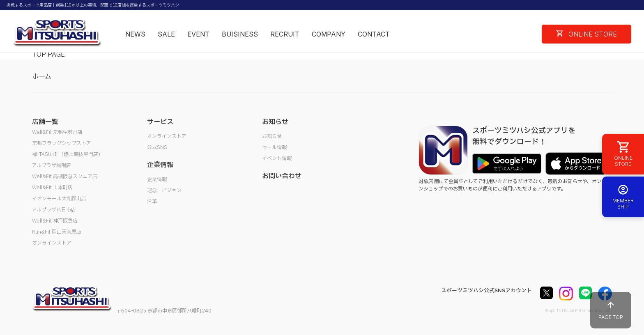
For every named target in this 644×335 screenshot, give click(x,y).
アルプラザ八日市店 (54, 210)
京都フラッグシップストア (62, 143)
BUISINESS (240, 34)
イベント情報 (277, 158)
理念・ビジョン (164, 190)
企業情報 (157, 179)
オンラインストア (52, 243)
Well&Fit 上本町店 (52, 188)
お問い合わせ (282, 176)
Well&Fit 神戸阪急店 (55, 221)
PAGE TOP (611, 310)
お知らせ (272, 136)
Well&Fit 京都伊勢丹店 (57, 132)
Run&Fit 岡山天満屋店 (57, 232)
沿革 (152, 202)
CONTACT (374, 34)
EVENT (198, 34)
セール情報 (274, 147)
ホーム (42, 77)
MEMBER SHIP (623, 197)
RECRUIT (285, 34)
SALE (166, 34)
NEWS (135, 34)
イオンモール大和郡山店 (59, 199)
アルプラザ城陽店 (52, 165)
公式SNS (157, 147)
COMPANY (329, 34)
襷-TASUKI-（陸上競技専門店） (68, 154)
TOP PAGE (48, 55)
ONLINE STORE (586, 34)
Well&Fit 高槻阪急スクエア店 (65, 177)
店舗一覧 (45, 122)
